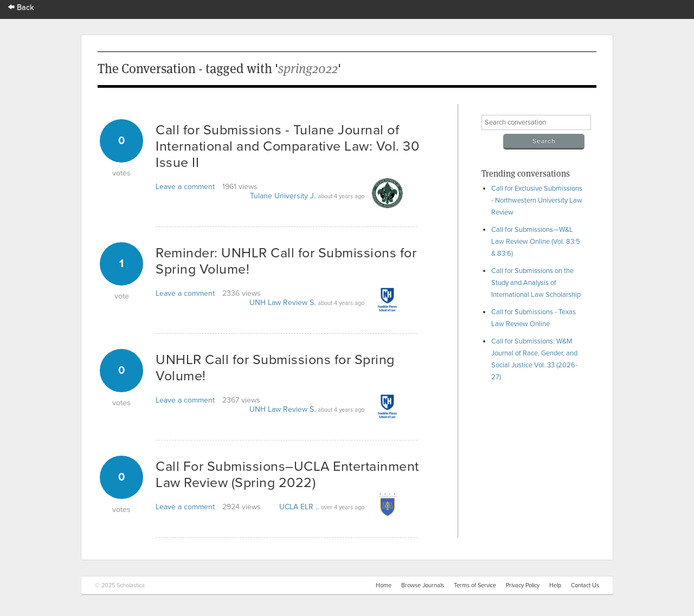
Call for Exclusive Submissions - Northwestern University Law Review (537, 200)
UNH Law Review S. (282, 303)
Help (555, 585)
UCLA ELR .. (299, 507)
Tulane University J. (283, 196)
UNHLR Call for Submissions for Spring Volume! (275, 368)
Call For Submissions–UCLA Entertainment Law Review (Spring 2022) (287, 475)
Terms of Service (475, 585)
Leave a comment (185, 187)
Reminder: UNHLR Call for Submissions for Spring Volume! (286, 261)
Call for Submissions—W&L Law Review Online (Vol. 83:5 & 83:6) (536, 242)
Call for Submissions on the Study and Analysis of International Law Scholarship (536, 283)
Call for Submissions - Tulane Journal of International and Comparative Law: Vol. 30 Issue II (287, 146)
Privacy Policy (523, 585)
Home (384, 585)
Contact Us (585, 585)
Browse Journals (423, 585)
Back (21, 7)
